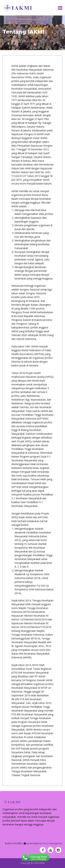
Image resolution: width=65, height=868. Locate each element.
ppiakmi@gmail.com (36, 843)
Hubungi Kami (56, 843)
